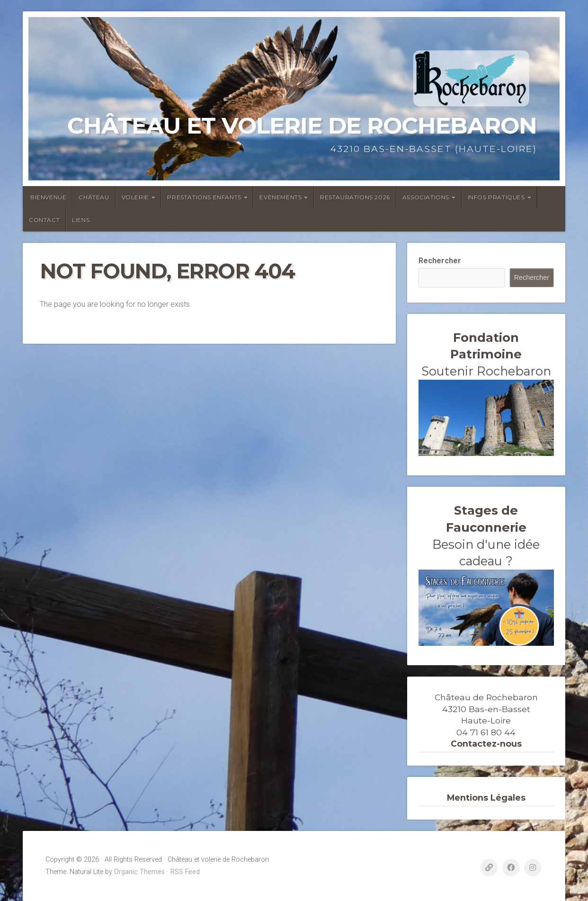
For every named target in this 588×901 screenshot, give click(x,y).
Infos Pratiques (496, 197)
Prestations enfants (204, 197)
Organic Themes (139, 872)
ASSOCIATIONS (426, 197)
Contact (44, 220)
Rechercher (440, 261)
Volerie (135, 197)
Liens (81, 220)
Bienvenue (48, 197)
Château (94, 197)
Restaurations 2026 (355, 197)
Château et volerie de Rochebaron (302, 125)
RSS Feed (185, 872)
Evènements (281, 197)
